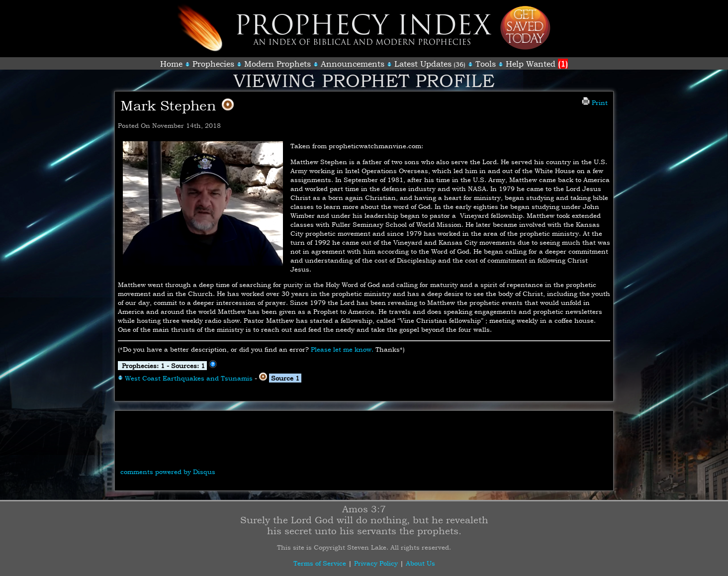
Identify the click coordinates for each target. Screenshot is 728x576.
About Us (420, 563)
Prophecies (213, 64)
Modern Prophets (277, 64)
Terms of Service (320, 563)
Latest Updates (423, 64)
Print (595, 102)
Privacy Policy (376, 563)
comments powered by (168, 472)
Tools (486, 64)
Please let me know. (342, 349)
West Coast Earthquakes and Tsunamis (189, 378)
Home (171, 64)
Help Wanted (537, 64)
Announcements (353, 64)
